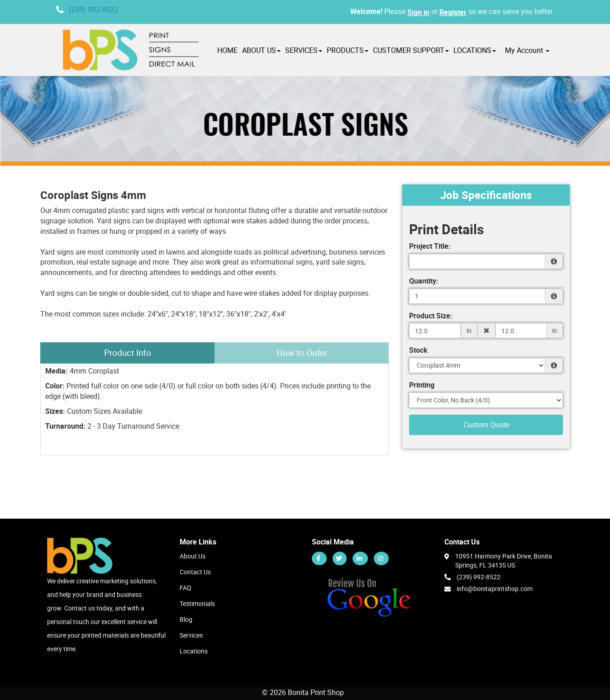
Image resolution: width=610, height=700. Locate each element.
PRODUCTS (348, 50)
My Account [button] (527, 50)
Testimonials (197, 603)
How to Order (302, 353)
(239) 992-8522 (93, 9)
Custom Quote (486, 425)
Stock (418, 350)
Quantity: (424, 281)
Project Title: (430, 246)
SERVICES (304, 50)
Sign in (418, 12)
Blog (186, 619)
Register (453, 12)
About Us (193, 556)
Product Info (128, 353)
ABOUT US (261, 50)
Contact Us (195, 572)
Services (191, 635)
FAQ (186, 588)
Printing (422, 385)
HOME (227, 50)
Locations (194, 651)
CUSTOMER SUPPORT (411, 50)
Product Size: (431, 316)
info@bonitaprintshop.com (495, 589)
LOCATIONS (475, 50)
